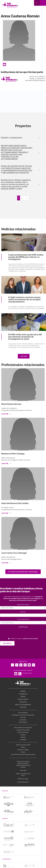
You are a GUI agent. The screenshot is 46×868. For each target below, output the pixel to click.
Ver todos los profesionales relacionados (23, 572)
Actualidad (23, 740)
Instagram (25, 664)
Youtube (29, 664)
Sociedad (23, 707)
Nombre (23, 612)
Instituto (23, 691)
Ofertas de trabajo (23, 732)
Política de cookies (23, 779)
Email (4, 64)
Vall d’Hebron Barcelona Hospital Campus (23, 754)
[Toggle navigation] (43, 3)
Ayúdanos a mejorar (23, 750)
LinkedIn (21, 664)
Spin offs (23, 717)
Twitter (13, 664)
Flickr (33, 664)
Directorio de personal (23, 730)
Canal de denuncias (23, 782)
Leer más (5, 414)
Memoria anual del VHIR (23, 745)
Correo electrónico (23, 619)
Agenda (23, 737)
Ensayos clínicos (23, 699)
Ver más (24, 356)
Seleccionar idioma (23, 604)
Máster (23, 747)
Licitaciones (23, 720)
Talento (23, 697)
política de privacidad (31, 639)
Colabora (23, 735)
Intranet (23, 752)
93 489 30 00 (27, 673)
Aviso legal (23, 770)
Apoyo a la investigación (23, 705)
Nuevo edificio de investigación (23, 728)
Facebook (17, 664)
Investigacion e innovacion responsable (23, 715)
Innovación (23, 702)
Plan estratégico (23, 713)
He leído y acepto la (24, 639)
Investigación (23, 694)
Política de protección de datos (23, 775)
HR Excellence (23, 722)
